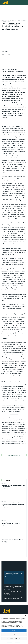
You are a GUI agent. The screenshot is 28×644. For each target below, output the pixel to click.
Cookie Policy (10, 642)
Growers (3, 538)
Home (3, 20)
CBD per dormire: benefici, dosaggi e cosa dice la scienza (13, 486)
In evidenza (4, 483)
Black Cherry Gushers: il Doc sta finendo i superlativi (13, 540)
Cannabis (7, 20)
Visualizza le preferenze (14, 639)
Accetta (14, 631)
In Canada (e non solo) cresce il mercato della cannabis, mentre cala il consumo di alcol (13, 504)
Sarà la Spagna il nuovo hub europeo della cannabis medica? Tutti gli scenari (13, 523)
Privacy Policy (18, 642)
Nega (14, 635)
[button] (26, 616)
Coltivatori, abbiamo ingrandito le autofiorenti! (13, 574)
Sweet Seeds (8, 577)
